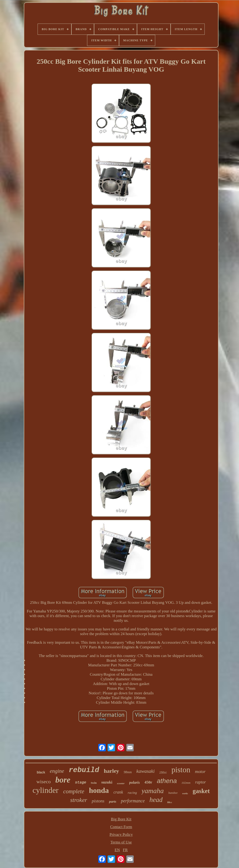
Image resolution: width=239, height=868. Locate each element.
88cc (170, 802)
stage (81, 783)
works (185, 793)
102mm (186, 783)
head (156, 800)
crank (118, 792)
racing (132, 793)
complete (74, 791)
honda (99, 790)
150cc (163, 773)
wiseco (44, 782)
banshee (173, 793)
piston (181, 770)
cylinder (45, 790)
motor (200, 771)
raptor (200, 782)
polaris (135, 782)
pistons (98, 801)
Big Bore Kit (121, 819)
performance (133, 801)
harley (111, 771)
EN (117, 850)
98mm (128, 772)
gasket (201, 791)
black (41, 772)
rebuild (84, 770)
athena (167, 781)
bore (63, 780)
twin (94, 783)
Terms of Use (121, 842)
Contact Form (121, 827)
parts (113, 801)
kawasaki (145, 771)
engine (57, 771)
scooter (121, 783)
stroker (79, 800)
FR (125, 850)
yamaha (153, 791)
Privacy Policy (121, 835)
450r (148, 782)
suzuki (107, 782)
